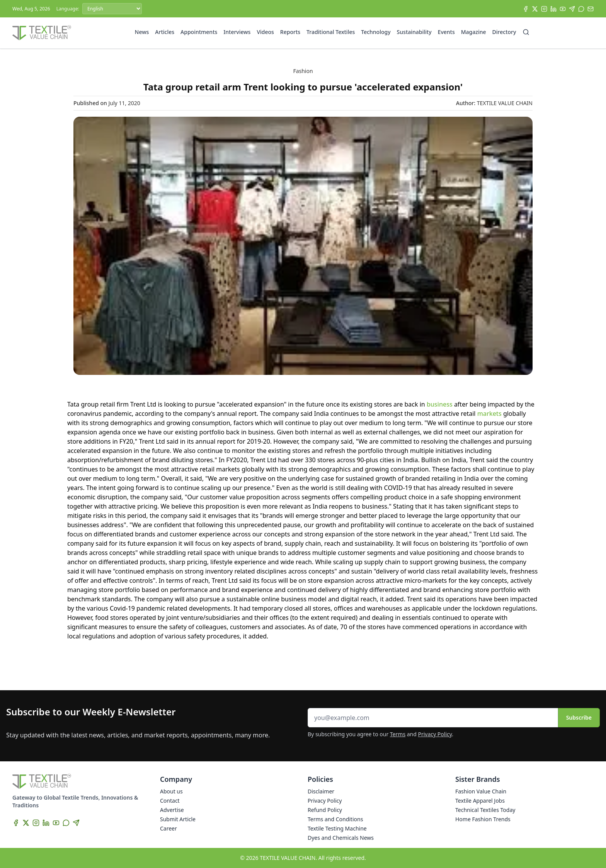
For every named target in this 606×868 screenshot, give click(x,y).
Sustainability (414, 32)
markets (488, 414)
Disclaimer (321, 791)
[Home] (42, 33)
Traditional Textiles (331, 32)
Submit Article (178, 819)
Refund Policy (325, 810)
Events (446, 32)
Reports (290, 32)
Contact (170, 801)
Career (169, 828)
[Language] (112, 9)
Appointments (199, 32)
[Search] (526, 32)
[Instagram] (544, 9)
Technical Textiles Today (485, 810)
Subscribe (579, 717)
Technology (376, 32)
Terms (398, 734)
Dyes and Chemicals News (341, 838)
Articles (165, 32)
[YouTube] (563, 9)
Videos (265, 32)
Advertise (172, 810)
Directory (504, 32)
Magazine (474, 32)
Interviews (237, 32)
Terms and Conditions (335, 819)
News (142, 32)
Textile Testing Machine (337, 828)
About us (171, 791)
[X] (535, 9)
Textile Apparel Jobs (480, 801)
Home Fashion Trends (483, 819)
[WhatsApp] (581, 9)
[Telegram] (572, 9)
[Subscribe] (591, 9)
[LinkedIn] (553, 9)
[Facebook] (526, 9)
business (439, 404)
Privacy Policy (435, 734)
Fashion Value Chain (481, 791)
